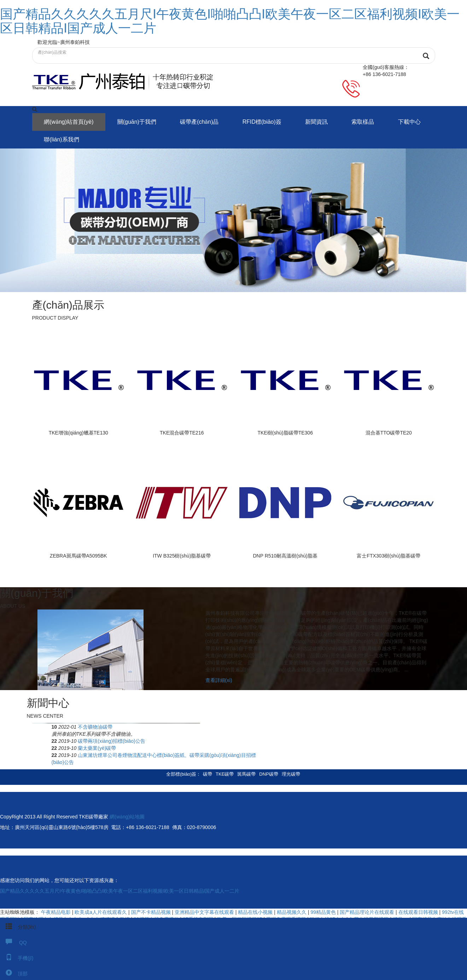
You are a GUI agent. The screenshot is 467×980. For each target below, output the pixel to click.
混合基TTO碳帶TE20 (389, 433)
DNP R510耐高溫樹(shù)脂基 (285, 556)
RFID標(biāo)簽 (263, 122)
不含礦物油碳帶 (263, 728)
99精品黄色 (324, 913)
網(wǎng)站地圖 (127, 817)
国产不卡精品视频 (152, 913)
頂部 (14, 974)
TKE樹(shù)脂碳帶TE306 (285, 433)
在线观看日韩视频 (419, 913)
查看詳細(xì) (219, 681)
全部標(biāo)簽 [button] (181, 775)
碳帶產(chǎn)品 (200, 122)
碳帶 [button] (208, 775)
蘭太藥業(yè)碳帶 (265, 749)
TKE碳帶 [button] (225, 775)
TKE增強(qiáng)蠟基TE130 (78, 433)
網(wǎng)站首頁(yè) (69, 122)
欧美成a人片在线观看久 (101, 913)
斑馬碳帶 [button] (246, 775)
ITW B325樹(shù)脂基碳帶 (182, 556)
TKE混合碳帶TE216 (182, 433)
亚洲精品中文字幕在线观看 (205, 913)
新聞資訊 (318, 122)
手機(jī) (17, 958)
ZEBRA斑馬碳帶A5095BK (78, 556)
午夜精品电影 (57, 913)
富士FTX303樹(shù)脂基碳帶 (389, 556)
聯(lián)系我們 (62, 139)
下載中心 (411, 122)
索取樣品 (364, 122)
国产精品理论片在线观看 (368, 913)
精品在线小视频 (256, 913)
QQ (13, 943)
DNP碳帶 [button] (268, 775)
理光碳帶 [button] (291, 775)
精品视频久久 (292, 913)
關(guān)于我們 (137, 122)
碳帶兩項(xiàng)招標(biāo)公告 (279, 742)
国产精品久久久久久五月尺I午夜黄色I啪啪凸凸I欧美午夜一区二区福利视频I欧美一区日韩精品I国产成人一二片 (230, 21)
